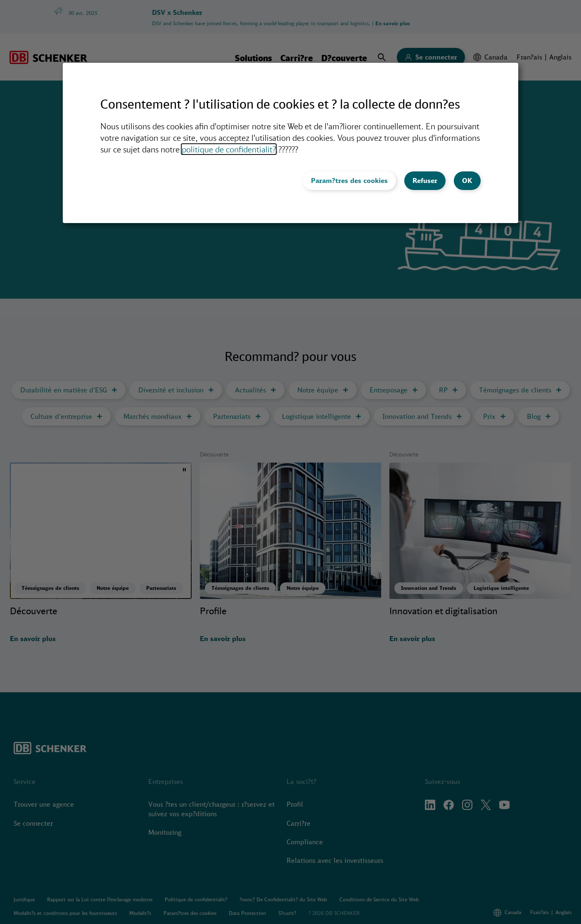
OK (467, 181)
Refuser (425, 181)
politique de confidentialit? (229, 149)
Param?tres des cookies (349, 181)
